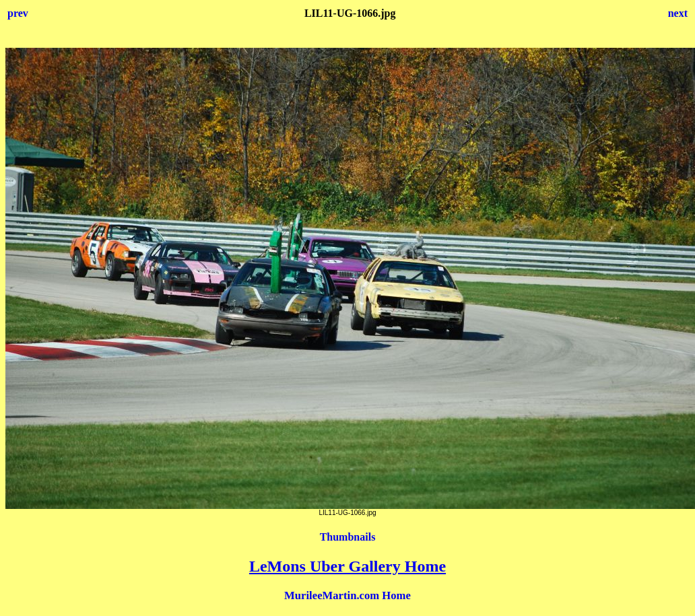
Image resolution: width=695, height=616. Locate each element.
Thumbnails (348, 537)
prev (18, 13)
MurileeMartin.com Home (347, 595)
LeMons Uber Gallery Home (347, 566)
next (678, 13)
